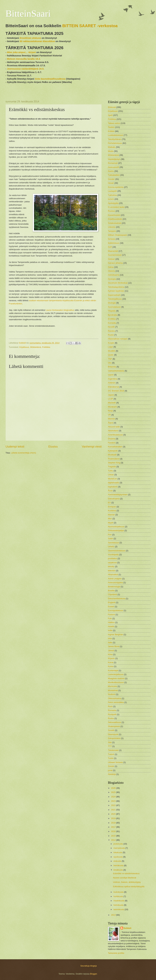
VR (109, 415)
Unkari (111, 475)
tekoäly (111, 566)
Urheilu (111, 547)
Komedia (112, 323)
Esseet (111, 607)
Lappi (110, 347)
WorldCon (112, 479)
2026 (114, 788)
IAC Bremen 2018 (116, 391)
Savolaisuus (113, 543)
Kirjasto (111, 658)
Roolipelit (112, 714)
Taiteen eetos (114, 123)
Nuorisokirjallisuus (116, 527)
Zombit (111, 766)
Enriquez (112, 507)
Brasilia (111, 590)
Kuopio (111, 343)
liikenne (111, 419)
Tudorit (111, 754)
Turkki (111, 758)
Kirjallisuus (24, 347)
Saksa (111, 267)
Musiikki (112, 351)
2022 (114, 805)
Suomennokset (115, 255)
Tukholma (112, 195)
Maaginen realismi (116, 678)
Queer (111, 355)
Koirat (111, 662)
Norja (110, 411)
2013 (114, 915)
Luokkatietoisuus (116, 135)
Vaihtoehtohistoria (116, 371)
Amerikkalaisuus (115, 435)
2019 (114, 818)
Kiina (110, 654)
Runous (111, 211)
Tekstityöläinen (115, 139)
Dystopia (112, 279)
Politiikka (46, 347)
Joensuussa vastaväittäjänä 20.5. (26, 69)
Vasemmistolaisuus (117, 551)
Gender (111, 179)
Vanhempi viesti (92, 447)
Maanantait (113, 251)
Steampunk (113, 734)
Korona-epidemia (116, 187)
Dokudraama (114, 499)
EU (109, 503)
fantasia (111, 239)
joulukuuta (118, 844)
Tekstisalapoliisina (116, 287)
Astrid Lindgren (115, 579)
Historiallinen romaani (118, 339)
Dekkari (111, 259)
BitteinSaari (28, 14)
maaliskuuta (119, 901)
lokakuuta (118, 852)
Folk (110, 618)
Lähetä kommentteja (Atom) (24, 453)
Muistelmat (113, 690)
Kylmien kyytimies (116, 291)
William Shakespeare (117, 235)
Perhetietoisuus (115, 143)
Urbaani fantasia (115, 762)
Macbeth (112, 403)
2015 (114, 836)
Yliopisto (112, 311)
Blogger (93, 974)
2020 (114, 814)
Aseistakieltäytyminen (118, 495)
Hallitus (111, 622)
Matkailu (112, 147)
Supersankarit (114, 295)
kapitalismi (113, 487)
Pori (110, 535)
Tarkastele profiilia (116, 953)
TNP (110, 359)
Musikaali (112, 455)
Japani (111, 395)
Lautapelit (112, 191)
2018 (114, 823)
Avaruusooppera (115, 582)
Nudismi (112, 694)
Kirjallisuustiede (115, 219)
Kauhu (111, 171)
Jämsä (111, 650)
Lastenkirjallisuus (116, 674)
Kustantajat (113, 670)
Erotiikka (112, 319)
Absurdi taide (114, 427)
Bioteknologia (114, 587)
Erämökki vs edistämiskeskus (126, 873)
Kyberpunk (113, 451)
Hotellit (111, 626)
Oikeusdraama (115, 698)
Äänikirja (112, 774)
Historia (111, 271)
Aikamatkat (113, 574)
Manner (111, 515)
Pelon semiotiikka (116, 702)
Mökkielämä (36, 347)
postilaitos (112, 558)
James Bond (114, 646)
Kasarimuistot (114, 215)
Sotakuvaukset (115, 223)
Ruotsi (111, 335)
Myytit (111, 523)
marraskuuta (119, 848)
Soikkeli (128, 928)
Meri (110, 519)
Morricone (112, 686)
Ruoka (111, 718)
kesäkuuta (118, 870)
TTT (110, 746)
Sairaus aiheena (115, 263)
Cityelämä (112, 594)
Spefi (110, 115)
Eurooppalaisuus (116, 610)
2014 (114, 840)
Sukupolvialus (114, 738)
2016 (114, 831)
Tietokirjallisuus (115, 299)
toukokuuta (119, 892)
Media (111, 151)
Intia (110, 638)
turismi (111, 199)
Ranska (111, 331)
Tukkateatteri (114, 175)
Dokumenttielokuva (117, 599)
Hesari (111, 183)
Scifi (110, 247)
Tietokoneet (113, 750)
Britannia (112, 367)
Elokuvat (112, 107)
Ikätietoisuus (114, 243)
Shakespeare (114, 726)
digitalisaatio (114, 483)
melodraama (114, 275)
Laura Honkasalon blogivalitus (60, 310)
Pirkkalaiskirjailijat (116, 531)
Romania (112, 710)
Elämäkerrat (113, 387)
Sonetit (111, 730)
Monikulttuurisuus (116, 682)
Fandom (112, 443)
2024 (114, 797)
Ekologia (112, 303)
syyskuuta (118, 857)
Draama (112, 439)
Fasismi (111, 615)
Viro (110, 363)
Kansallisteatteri (115, 447)
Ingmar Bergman (116, 634)
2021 (114, 810)
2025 (114, 792)
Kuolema (112, 511)
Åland (111, 423)
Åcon (110, 491)
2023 (114, 801)
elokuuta (118, 861)
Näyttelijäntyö (114, 159)
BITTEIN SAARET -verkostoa (90, 26)
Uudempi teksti (15, 447)
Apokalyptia (113, 203)
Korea (111, 666)
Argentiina (113, 379)
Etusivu (53, 447)
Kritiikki (111, 131)
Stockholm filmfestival (118, 283)
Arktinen (112, 383)
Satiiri (110, 539)
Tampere (112, 231)
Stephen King (114, 463)
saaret (111, 375)
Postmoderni (114, 459)
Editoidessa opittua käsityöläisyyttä (129, 886)
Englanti (112, 602)
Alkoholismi (113, 431)
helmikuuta (119, 905)
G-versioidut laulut (116, 207)
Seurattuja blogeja (89, 966)
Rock (110, 706)
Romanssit (113, 163)
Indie (110, 630)
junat (110, 770)
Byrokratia (113, 315)
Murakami (112, 407)
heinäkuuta (119, 865)
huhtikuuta (118, 896)
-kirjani (21, 52)
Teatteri (111, 127)
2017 (114, 827)
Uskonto (112, 227)
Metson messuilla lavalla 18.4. (24, 59)
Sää (110, 742)
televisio (112, 571)
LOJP (110, 399)
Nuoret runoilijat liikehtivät (125, 878)
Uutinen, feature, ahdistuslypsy (127, 882)
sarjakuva (112, 563)
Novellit (111, 327)
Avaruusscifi (113, 167)
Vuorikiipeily (113, 555)
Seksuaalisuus (114, 722)
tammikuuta (119, 909)
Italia (110, 642)
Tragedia (112, 467)
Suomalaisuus (114, 307)
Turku (110, 471)
